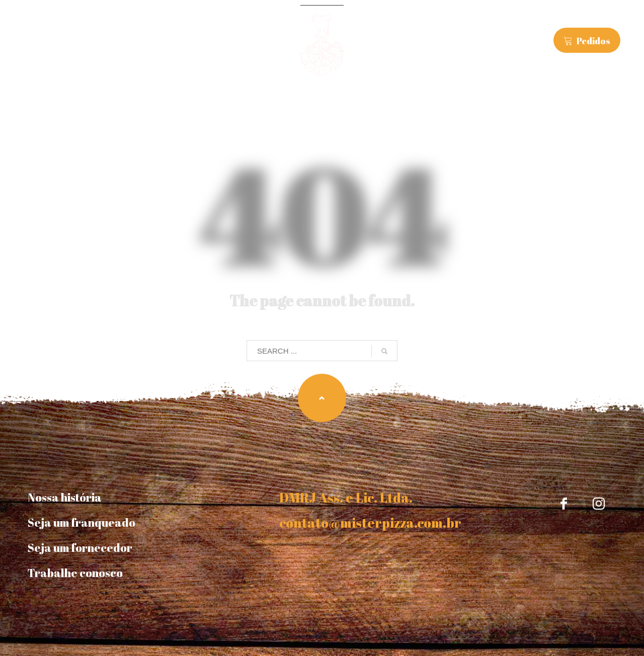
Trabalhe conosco (75, 573)
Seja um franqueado (82, 522)
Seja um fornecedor (80, 548)
